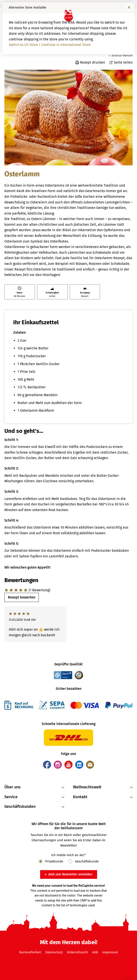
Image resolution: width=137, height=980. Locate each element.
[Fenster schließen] (129, 7)
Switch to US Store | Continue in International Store (50, 45)
